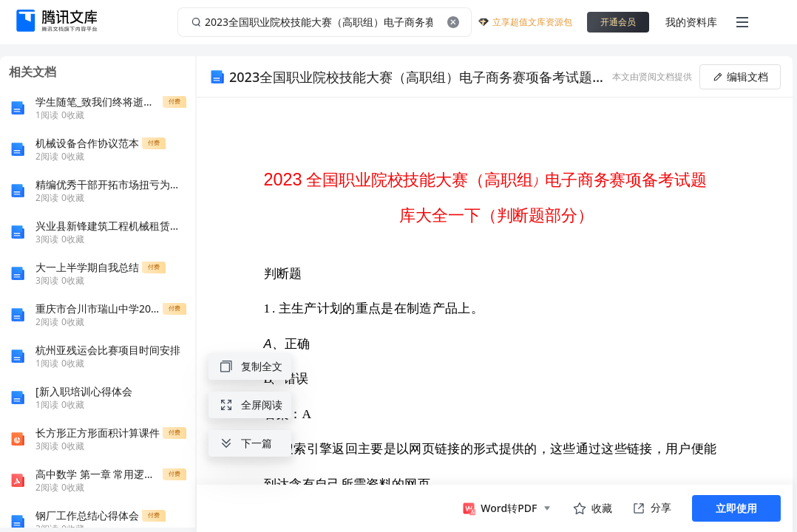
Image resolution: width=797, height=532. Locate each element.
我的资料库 (691, 22)
